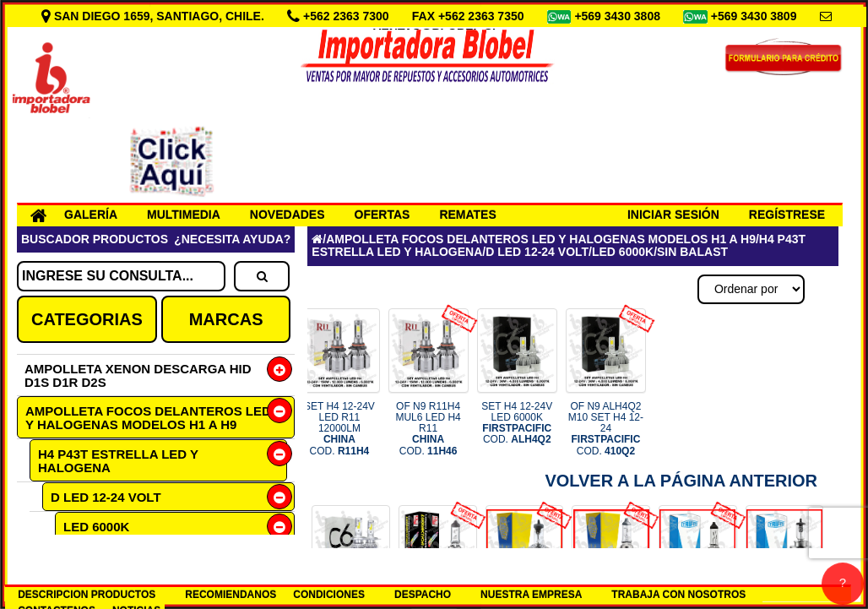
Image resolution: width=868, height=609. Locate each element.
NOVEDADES (288, 215)
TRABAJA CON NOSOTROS (678, 595)
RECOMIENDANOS (231, 595)
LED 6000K (96, 527)
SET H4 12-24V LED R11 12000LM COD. (339, 429)
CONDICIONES (329, 595)
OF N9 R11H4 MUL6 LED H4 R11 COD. (428, 429)
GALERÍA (91, 215)
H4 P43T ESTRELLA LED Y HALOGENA (118, 461)
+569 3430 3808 (619, 16)
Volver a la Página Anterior (681, 481)
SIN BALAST (692, 252)
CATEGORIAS (87, 319)
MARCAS (226, 319)
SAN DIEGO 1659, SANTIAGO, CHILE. (155, 16)
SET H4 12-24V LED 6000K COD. (517, 423)
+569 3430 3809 (756, 16)
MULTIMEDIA (184, 215)
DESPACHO (423, 595)
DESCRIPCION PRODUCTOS (87, 595)
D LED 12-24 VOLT (106, 497)
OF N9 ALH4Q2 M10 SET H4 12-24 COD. (606, 429)
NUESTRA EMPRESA (531, 595)
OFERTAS (382, 215)
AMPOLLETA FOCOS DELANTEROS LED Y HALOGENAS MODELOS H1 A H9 (148, 418)
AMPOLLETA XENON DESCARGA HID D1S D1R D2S (138, 375)
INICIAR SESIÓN (673, 215)
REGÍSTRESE (787, 215)
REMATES (467, 215)
